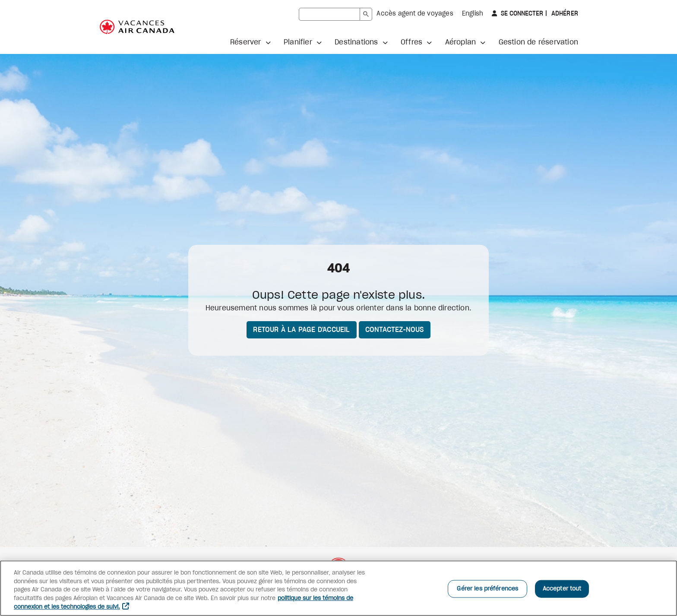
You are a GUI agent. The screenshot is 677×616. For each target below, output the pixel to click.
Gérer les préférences (487, 589)
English (473, 14)
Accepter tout (562, 589)
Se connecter (521, 14)
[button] (250, 42)
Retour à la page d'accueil (301, 330)
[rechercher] (329, 14)
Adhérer (564, 14)
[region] (338, 588)
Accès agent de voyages (415, 14)
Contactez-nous (395, 330)
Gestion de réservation (538, 42)
